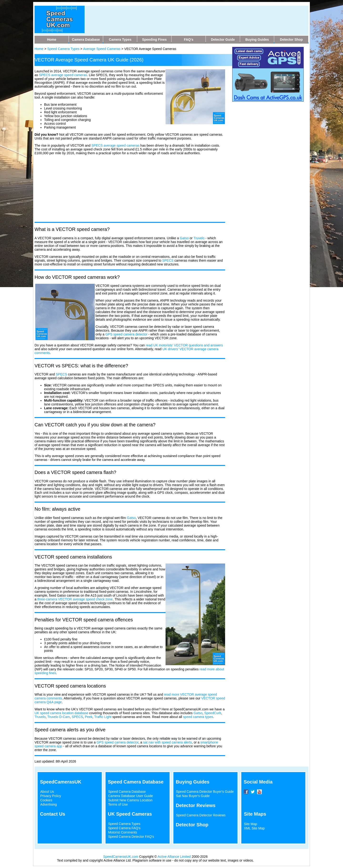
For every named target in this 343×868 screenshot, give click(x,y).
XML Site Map (254, 828)
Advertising (48, 804)
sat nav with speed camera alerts (168, 742)
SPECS (97, 145)
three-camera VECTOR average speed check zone (75, 599)
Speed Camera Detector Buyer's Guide (205, 792)
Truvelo (199, 238)
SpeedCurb (213, 713)
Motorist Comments (123, 832)
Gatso (184, 238)
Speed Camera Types (63, 49)
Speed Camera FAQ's (124, 828)
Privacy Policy (51, 796)
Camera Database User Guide (131, 796)
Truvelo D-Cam (59, 717)
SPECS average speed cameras (63, 75)
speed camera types (198, 717)
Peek (89, 717)
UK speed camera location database (61, 713)
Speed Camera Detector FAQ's (131, 837)
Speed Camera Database (127, 792)
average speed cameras (121, 145)
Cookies (46, 800)
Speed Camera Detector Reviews (201, 815)
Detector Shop (192, 825)
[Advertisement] (181, 16)
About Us (47, 792)
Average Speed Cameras (102, 49)
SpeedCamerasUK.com (121, 857)
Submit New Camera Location (130, 800)
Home (39, 49)
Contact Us (53, 814)
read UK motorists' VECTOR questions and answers (184, 345)
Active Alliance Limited (174, 857)
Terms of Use (118, 804)
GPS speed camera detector (126, 334)
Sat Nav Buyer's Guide (193, 796)
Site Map (250, 824)
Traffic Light (103, 717)
